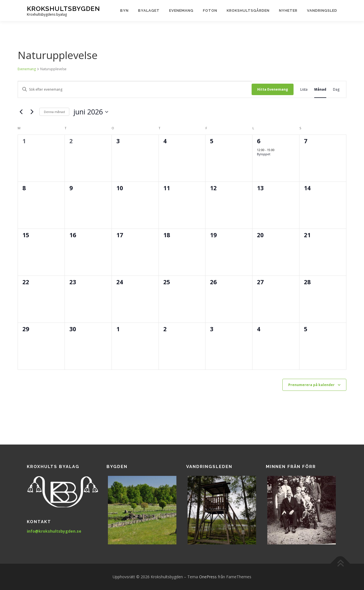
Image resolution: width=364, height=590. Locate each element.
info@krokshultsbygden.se (54, 531)
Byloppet (264, 154)
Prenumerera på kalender (311, 385)
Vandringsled (322, 10)
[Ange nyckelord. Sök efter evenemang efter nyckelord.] (135, 89)
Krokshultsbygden (63, 9)
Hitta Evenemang (273, 89)
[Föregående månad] (21, 112)
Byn (124, 10)
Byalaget (149, 10)
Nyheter (288, 10)
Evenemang (181, 10)
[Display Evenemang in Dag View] (336, 89)
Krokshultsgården (248, 10)
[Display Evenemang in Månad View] (320, 89)
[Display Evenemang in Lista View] (304, 89)
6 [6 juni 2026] (259, 141)
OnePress (208, 577)
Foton (210, 10)
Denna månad (54, 112)
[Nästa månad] (32, 112)
